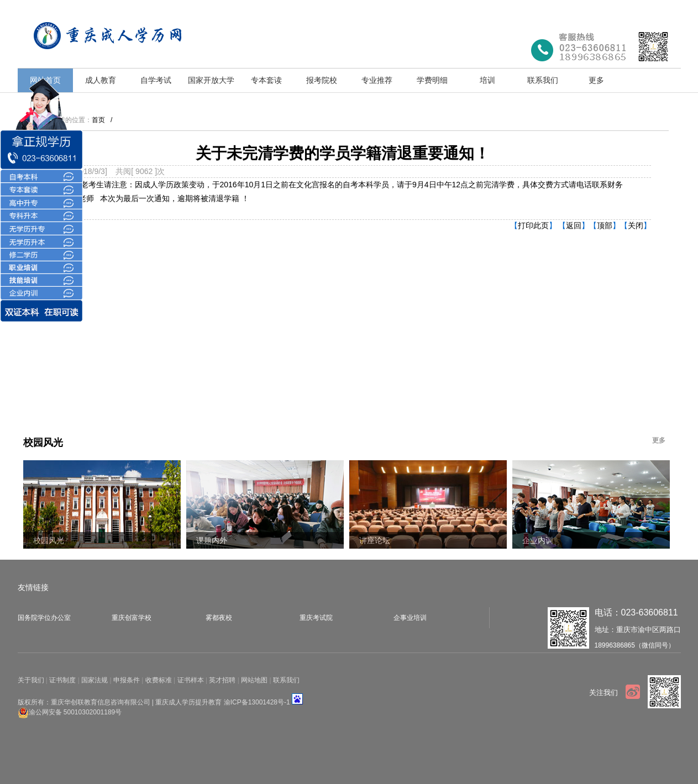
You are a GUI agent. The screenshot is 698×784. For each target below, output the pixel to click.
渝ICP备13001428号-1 (257, 702)
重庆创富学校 (132, 618)
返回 (574, 225)
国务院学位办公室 (44, 618)
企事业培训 (410, 618)
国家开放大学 (211, 80)
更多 (596, 80)
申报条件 (127, 680)
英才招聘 (222, 680)
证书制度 (62, 680)
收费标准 (159, 680)
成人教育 (101, 80)
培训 (487, 80)
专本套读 (266, 80)
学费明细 (432, 80)
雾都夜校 (219, 618)
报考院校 (322, 80)
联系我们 (543, 80)
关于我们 (31, 680)
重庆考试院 (316, 618)
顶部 (605, 225)
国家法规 (95, 680)
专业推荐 (377, 80)
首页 (98, 120)
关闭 (636, 225)
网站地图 (254, 680)
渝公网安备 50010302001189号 (75, 712)
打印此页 (533, 225)
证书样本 (191, 680)
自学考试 (156, 80)
